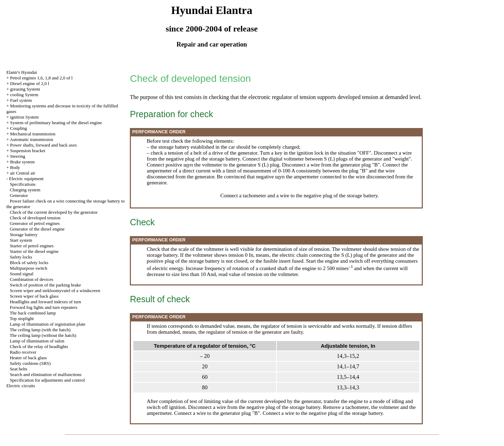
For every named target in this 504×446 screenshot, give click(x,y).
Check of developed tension (35, 218)
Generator (19, 195)
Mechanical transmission (33, 134)
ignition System (24, 117)
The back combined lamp (33, 313)
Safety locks (21, 257)
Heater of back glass (28, 358)
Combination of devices (31, 279)
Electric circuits (21, 386)
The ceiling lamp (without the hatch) (43, 335)
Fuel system (21, 100)
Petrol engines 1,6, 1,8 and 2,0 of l (41, 78)
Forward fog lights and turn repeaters (44, 307)
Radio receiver (23, 352)
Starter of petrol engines (32, 246)
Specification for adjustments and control (47, 380)
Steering (18, 156)
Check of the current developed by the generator (54, 212)
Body (15, 167)
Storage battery (24, 235)
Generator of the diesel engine (37, 229)
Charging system (25, 190)
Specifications (23, 184)
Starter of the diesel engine (34, 251)
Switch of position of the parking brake (45, 285)
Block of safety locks (29, 263)
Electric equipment (26, 179)
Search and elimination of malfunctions (46, 374)
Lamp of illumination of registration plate (48, 324)
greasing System (25, 89)
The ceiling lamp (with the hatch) (40, 330)
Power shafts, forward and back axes (44, 145)
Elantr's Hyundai (22, 72)
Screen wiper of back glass (34, 296)
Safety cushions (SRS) (30, 363)
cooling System (24, 95)
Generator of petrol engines (35, 223)
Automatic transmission (31, 139)
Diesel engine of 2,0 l (30, 83)
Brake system (22, 162)
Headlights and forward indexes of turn (45, 302)
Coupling (19, 128)
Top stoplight (22, 318)
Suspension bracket (28, 151)
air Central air (23, 173)
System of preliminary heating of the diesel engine (56, 123)
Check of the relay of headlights (39, 346)
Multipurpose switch (29, 268)
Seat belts (19, 369)
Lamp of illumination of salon (37, 341)
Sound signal (22, 274)
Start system (21, 240)
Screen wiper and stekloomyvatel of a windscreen (55, 291)
